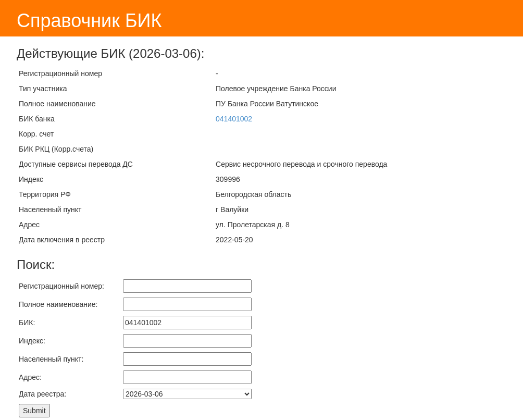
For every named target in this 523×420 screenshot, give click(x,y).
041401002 (234, 119)
